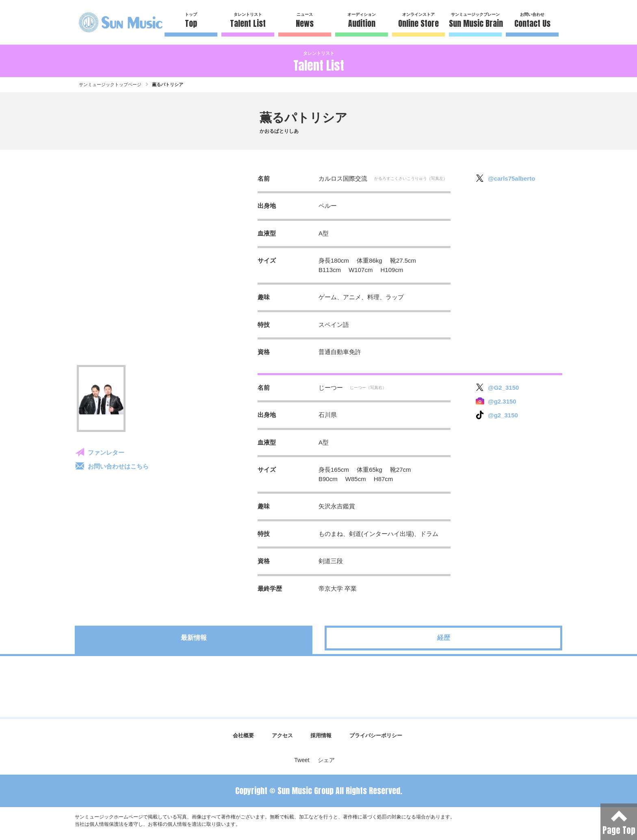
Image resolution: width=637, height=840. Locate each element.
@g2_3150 (503, 415)
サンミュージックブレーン (475, 21)
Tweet (302, 760)
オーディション (362, 21)
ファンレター (106, 452)
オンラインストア (418, 21)
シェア (326, 760)
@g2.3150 (502, 401)
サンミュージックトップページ (110, 84)
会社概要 (243, 735)
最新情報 (194, 638)
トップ (191, 21)
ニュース (305, 21)
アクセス (282, 735)
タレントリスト (248, 21)
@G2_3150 (503, 388)
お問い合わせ (532, 21)
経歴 (444, 638)
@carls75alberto (511, 178)
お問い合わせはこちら (118, 466)
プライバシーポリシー (376, 735)
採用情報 (321, 735)
